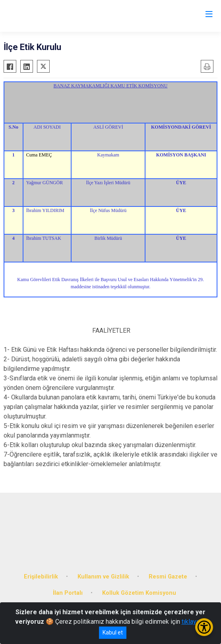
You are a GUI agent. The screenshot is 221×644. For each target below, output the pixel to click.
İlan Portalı (68, 593)
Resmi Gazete (168, 577)
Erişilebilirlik (41, 577)
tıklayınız (194, 622)
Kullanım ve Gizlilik (103, 577)
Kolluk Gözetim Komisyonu (139, 593)
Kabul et (113, 632)
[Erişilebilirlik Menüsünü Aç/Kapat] (204, 627)
